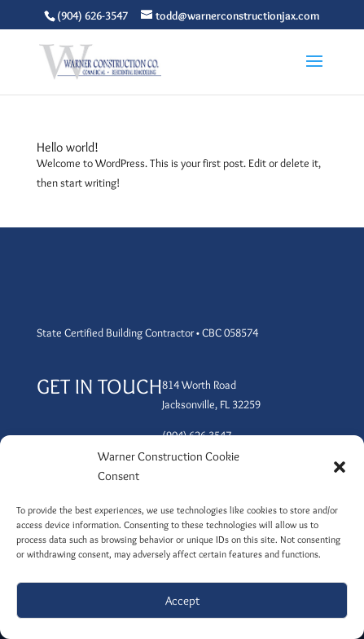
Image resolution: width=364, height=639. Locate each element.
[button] (340, 467)
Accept (182, 601)
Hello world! (68, 147)
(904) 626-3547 (92, 15)
